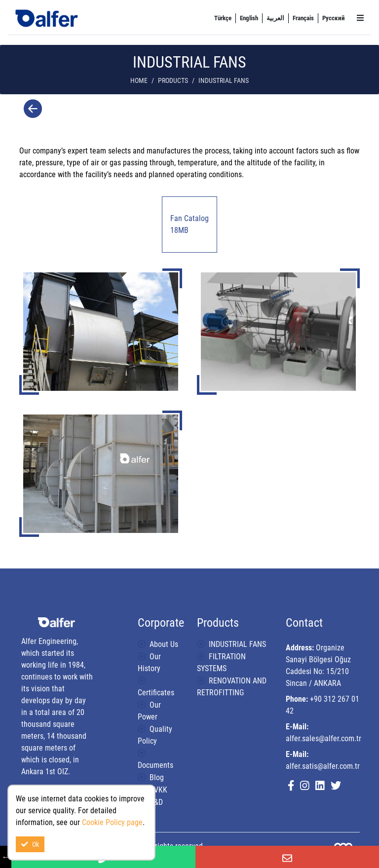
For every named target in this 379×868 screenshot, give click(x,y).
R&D (156, 802)
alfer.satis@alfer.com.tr (323, 766)
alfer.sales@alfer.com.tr (323, 738)
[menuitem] (223, 18)
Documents (155, 765)
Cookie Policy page (112, 822)
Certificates (156, 693)
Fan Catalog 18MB (189, 224)
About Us (164, 644)
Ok (30, 844)
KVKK (158, 790)
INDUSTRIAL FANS (237, 644)
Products (173, 81)
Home (139, 81)
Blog (157, 777)
